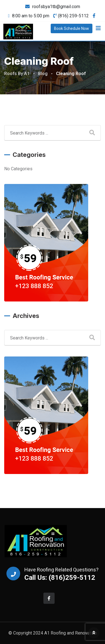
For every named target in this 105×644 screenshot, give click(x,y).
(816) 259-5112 (73, 16)
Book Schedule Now (72, 28)
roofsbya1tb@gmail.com (56, 7)
